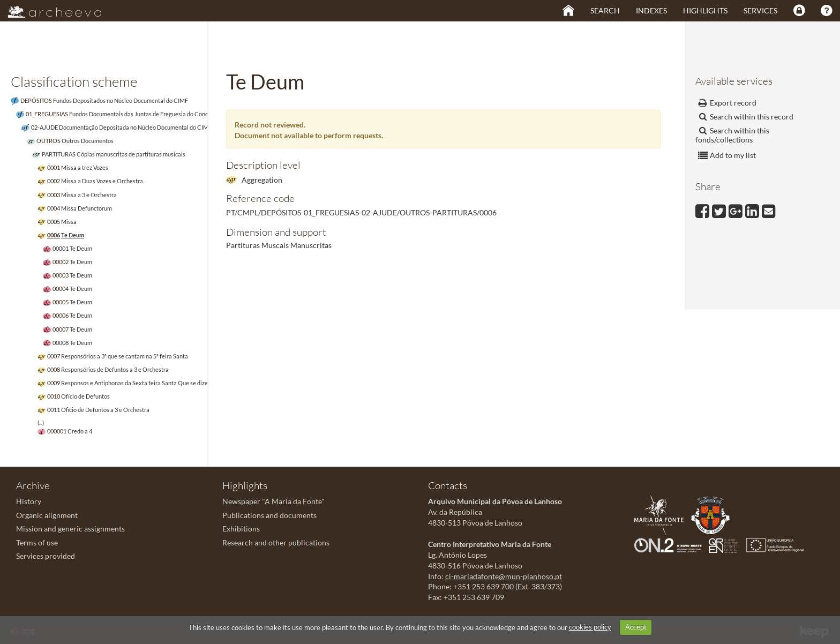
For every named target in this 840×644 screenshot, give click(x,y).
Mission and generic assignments (70, 529)
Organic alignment (47, 515)
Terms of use (37, 542)
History (29, 501)
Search (605, 10)
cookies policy (590, 627)
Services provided (46, 556)
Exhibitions (241, 529)
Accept (636, 627)
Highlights (705, 10)
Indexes (651, 10)
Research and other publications (276, 542)
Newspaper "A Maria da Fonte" (273, 501)
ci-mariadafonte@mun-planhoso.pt (504, 576)
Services (760, 10)
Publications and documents (269, 515)
